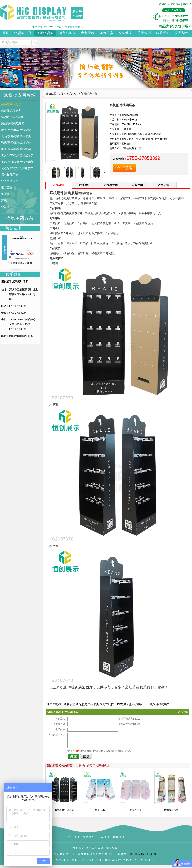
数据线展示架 (171, 813)
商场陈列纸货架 (11, 104)
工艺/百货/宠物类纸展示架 (17, 162)
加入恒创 (104, 840)
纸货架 (80, 704)
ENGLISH (177, 10)
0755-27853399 (17, 306)
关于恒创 (144, 33)
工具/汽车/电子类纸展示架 (17, 155)
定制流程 (88, 33)
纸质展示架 (139, 704)
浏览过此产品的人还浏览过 (93, 769)
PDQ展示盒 (124, 704)
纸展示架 (69, 704)
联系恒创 (119, 840)
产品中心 (72, 94)
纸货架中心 (23, 33)
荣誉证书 (14, 228)
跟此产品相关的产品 (60, 769)
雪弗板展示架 (10, 175)
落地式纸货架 (108, 704)
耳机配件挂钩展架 (158, 704)
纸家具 (5, 194)
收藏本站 (164, 4)
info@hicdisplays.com (21, 336)
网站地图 (187, 4)
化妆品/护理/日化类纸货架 (17, 168)
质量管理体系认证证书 (20, 263)
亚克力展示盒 (10, 181)
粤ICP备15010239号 (143, 857)
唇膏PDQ (100, 813)
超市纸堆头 (67, 33)
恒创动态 (125, 33)
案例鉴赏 (107, 33)
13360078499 (16, 319)
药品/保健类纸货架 (13, 123)
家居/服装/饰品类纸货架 (16, 149)
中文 (167, 10)
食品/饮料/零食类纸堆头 (16, 136)
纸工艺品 (7, 187)
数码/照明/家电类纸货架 (16, 143)
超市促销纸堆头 (11, 111)
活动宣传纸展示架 (12, 117)
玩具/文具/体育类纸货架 (16, 130)
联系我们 (163, 33)
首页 (6, 33)
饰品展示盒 (136, 813)
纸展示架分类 (20, 218)
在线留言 (176, 4)
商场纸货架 (45, 33)
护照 (4, 200)
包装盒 (5, 207)
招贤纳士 (182, 33)
